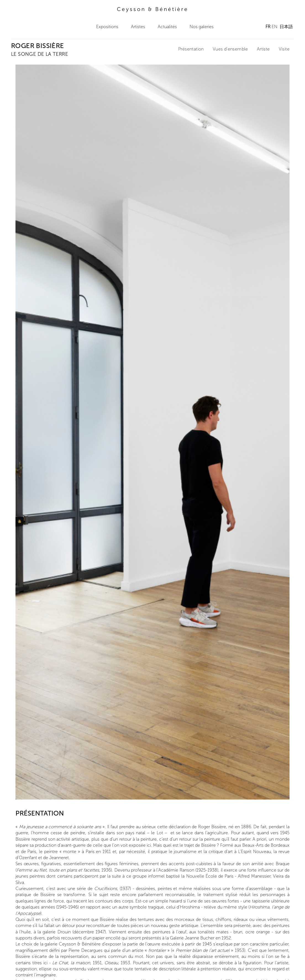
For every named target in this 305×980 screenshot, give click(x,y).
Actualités (167, 27)
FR (268, 27)
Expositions (107, 27)
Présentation (191, 49)
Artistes (138, 27)
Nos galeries (202, 27)
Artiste (263, 49)
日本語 (286, 27)
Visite (284, 49)
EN (274, 27)
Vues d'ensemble (230, 49)
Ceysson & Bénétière (153, 9)
